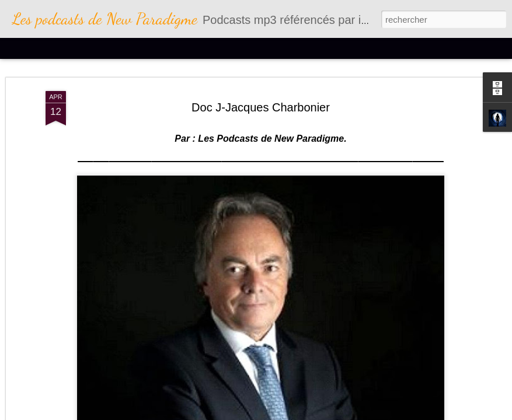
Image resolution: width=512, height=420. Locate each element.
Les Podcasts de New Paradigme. (271, 139)
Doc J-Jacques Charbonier (261, 107)
